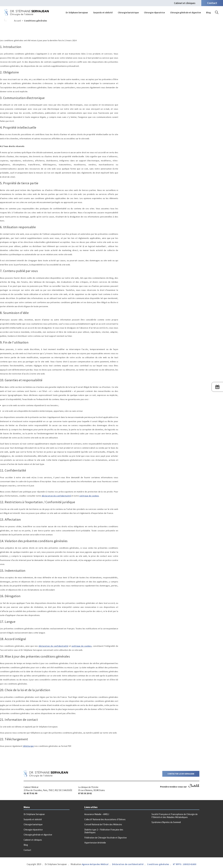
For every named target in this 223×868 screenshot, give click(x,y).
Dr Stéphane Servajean (77, 13)
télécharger (28, 746)
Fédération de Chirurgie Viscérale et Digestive (106, 838)
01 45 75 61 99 (30, 793)
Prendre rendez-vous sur (180, 787)
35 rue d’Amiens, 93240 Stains (91, 790)
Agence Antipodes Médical (95, 864)
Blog (208, 13)
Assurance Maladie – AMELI (97, 814)
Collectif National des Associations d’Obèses (105, 819)
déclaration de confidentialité (56, 496)
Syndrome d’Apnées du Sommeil (166, 822)
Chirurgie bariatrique (128, 13)
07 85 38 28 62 (85, 793)
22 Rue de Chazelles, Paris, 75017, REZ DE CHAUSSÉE (48, 790)
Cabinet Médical (31, 787)
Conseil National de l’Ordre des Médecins (103, 824)
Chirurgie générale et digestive (185, 13)
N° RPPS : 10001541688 (185, 864)
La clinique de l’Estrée (88, 787)
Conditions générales (158, 864)
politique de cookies (89, 496)
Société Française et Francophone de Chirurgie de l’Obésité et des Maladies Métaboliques (175, 816)
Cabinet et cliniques (185, 3)
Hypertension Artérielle (95, 843)
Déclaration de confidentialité (128, 864)
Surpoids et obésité (103, 13)
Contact (27, 850)
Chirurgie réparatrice (154, 13)
